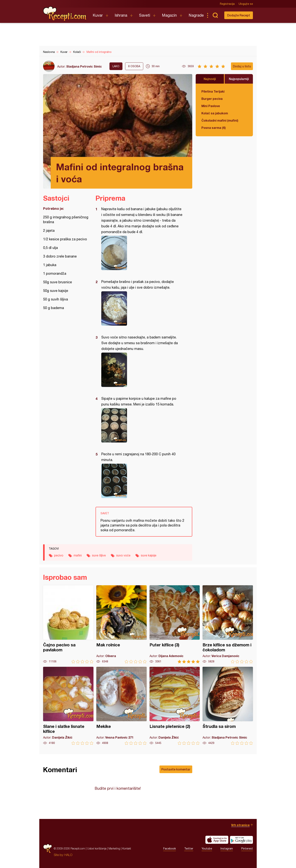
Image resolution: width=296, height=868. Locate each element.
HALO (68, 855)
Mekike (121, 706)
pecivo (59, 555)
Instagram (227, 849)
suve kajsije (149, 555)
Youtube (207, 849)
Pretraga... (215, 15)
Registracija (227, 4)
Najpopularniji (239, 79)
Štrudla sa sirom (228, 706)
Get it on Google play (241, 840)
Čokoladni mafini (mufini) (220, 120)
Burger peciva (212, 99)
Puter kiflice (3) (175, 624)
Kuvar (98, 15)
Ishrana (121, 15)
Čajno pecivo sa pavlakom (68, 624)
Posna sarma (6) (214, 128)
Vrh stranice (240, 825)
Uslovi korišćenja (97, 848)
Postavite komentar (176, 769)
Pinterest (247, 849)
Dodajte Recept (239, 15)
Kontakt (127, 848)
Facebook (170, 849)
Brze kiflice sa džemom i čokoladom (228, 624)
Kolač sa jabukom (215, 113)
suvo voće (123, 555)
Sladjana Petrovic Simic (84, 66)
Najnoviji (210, 79)
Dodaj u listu (242, 66)
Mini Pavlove (211, 106)
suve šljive (99, 555)
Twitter (189, 849)
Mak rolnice (121, 624)
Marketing (114, 848)
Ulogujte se (246, 4)
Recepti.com (65, 14)
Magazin (169, 15)
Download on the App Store (217, 840)
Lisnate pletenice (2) (175, 706)
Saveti (145, 15)
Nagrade (196, 15)
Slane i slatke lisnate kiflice (68, 706)
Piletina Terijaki (213, 91)
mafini (78, 555)
